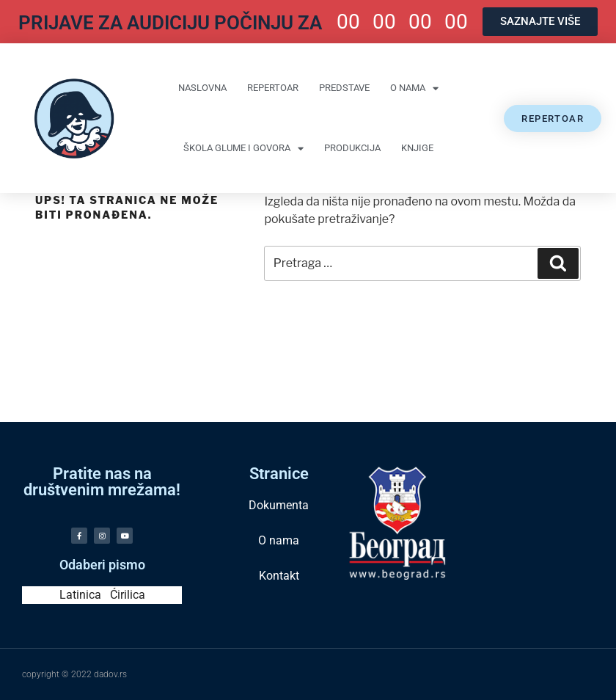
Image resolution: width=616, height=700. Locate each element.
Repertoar (273, 88)
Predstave (344, 88)
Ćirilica (128, 595)
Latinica (80, 595)
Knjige (417, 148)
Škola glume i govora (243, 149)
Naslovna (202, 88)
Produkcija (352, 148)
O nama (414, 88)
